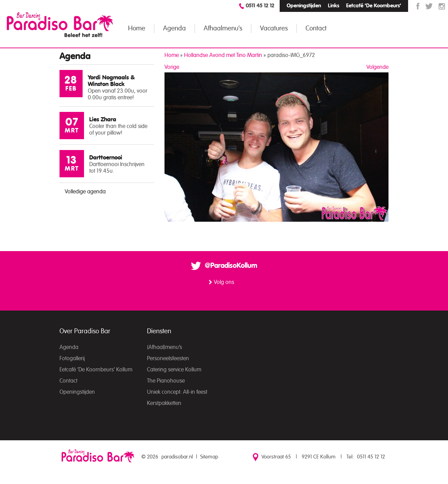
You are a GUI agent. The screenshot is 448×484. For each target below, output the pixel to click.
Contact (316, 29)
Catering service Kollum (174, 370)
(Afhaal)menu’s (164, 347)
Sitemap (209, 457)
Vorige (172, 67)
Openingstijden (304, 6)
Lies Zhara (103, 119)
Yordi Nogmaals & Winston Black (111, 81)
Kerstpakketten (164, 403)
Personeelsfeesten (168, 358)
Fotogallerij (72, 358)
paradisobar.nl (177, 457)
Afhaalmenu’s (223, 29)
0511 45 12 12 (260, 6)
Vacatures (274, 29)
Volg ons (224, 282)
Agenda (174, 29)
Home (137, 29)
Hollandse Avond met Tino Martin (223, 55)
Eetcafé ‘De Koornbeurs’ (374, 6)
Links (334, 6)
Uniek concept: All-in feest (177, 392)
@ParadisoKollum (231, 266)
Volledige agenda (85, 192)
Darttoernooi (106, 158)
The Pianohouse (166, 381)
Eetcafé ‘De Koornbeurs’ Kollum (96, 370)
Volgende (377, 67)
